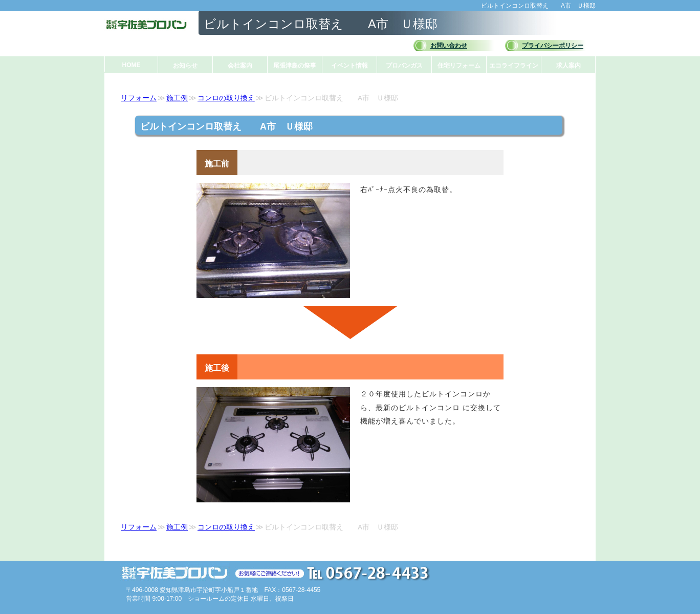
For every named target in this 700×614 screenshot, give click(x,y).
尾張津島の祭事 (295, 66)
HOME (132, 65)
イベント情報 (349, 66)
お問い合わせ (449, 46)
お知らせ (185, 66)
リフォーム (139, 98)
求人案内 (568, 66)
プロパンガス (404, 66)
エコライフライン (514, 66)
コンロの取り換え (226, 98)
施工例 (177, 98)
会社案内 (240, 66)
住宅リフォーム (459, 66)
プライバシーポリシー (553, 46)
